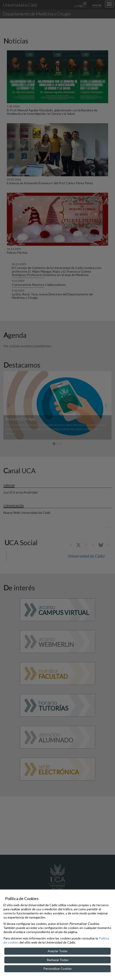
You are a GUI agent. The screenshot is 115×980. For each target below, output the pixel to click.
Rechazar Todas (58, 960)
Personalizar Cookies (58, 969)
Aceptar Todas (58, 951)
